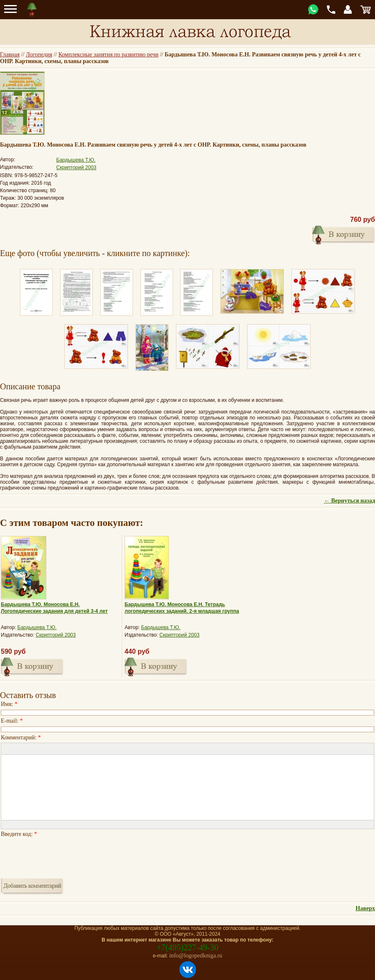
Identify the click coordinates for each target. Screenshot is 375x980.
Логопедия (39, 55)
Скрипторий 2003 (77, 168)
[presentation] (64, 856)
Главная (10, 55)
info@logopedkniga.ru (196, 956)
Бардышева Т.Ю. (76, 160)
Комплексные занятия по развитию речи (108, 55)
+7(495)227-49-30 (188, 947)
